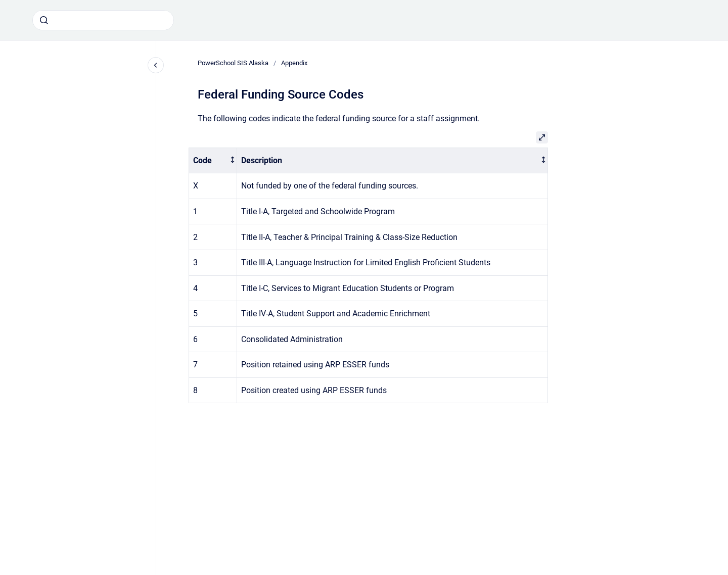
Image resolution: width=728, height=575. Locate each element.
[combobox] (103, 20)
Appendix (294, 63)
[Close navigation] (156, 65)
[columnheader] (213, 160)
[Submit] (44, 20)
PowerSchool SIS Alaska (233, 63)
